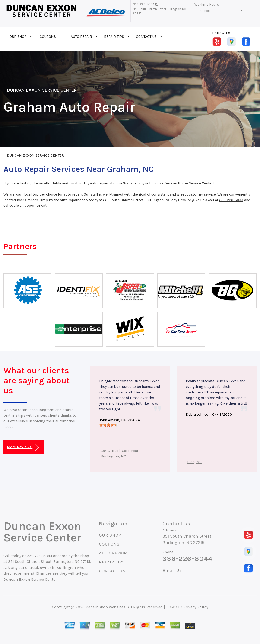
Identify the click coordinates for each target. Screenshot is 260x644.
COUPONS (48, 37)
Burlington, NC (113, 456)
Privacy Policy (196, 607)
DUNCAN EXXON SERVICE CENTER (42, 90)
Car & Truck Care (115, 451)
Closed (206, 11)
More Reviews (23, 447)
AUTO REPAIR (81, 37)
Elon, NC (194, 462)
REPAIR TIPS (114, 37)
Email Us (172, 571)
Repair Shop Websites (106, 607)
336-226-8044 (144, 4)
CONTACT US (146, 37)
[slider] (108, 425)
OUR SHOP (18, 37)
